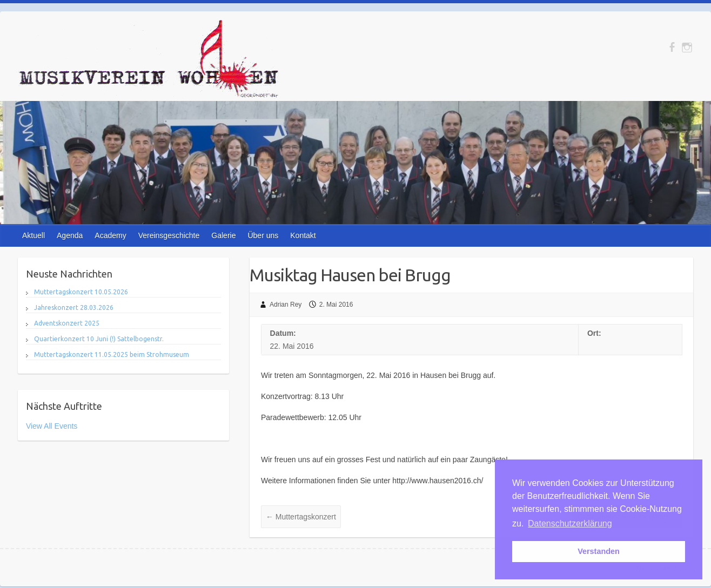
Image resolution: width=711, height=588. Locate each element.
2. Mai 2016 (336, 305)
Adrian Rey (286, 305)
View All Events (52, 426)
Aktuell (33, 235)
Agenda (70, 235)
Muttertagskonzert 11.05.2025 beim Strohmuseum (112, 354)
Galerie (223, 235)
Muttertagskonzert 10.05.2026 (81, 292)
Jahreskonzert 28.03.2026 (74, 307)
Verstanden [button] (599, 551)
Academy (110, 235)
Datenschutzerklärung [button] (570, 523)
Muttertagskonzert (301, 517)
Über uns (263, 235)
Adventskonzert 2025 (67, 323)
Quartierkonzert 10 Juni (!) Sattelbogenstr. (99, 339)
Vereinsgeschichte (169, 235)
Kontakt (303, 235)
